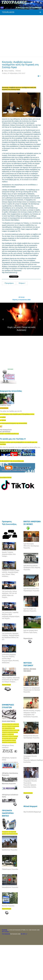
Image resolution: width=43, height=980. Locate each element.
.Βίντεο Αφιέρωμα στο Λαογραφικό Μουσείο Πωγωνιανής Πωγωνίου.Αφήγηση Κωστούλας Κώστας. (30, 783)
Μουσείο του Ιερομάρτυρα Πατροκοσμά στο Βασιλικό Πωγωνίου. (32, 690)
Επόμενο (22, 283)
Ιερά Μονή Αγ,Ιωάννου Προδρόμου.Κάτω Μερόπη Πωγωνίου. (32, 568)
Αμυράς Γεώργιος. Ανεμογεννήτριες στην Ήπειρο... (9, 554)
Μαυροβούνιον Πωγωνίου (10, 887)
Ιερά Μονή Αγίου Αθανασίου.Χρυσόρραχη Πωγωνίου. (31, 546)
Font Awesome (6, 934)
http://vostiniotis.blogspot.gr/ (32, 812)
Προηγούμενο (9, 283)
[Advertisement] (20, 36)
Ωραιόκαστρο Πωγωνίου (10, 850)
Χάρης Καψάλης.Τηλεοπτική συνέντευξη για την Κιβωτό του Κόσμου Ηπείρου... (11, 680)
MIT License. (5, 932)
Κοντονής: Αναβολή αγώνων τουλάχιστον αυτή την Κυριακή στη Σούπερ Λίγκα (20, 65)
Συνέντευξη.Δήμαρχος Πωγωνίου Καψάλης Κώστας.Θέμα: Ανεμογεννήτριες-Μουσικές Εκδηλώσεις (10, 659)
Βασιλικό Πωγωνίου (8, 906)
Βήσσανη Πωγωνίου (9, 784)
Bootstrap (5, 930)
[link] (17, 414)
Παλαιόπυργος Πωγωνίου (10, 869)
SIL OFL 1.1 (24, 934)
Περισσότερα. (28, 638)
